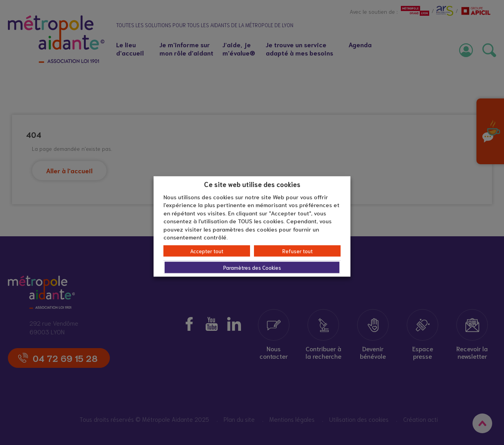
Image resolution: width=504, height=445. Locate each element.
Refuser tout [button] (297, 251)
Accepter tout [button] (207, 251)
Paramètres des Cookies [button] (252, 267)
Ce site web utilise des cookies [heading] (252, 184)
